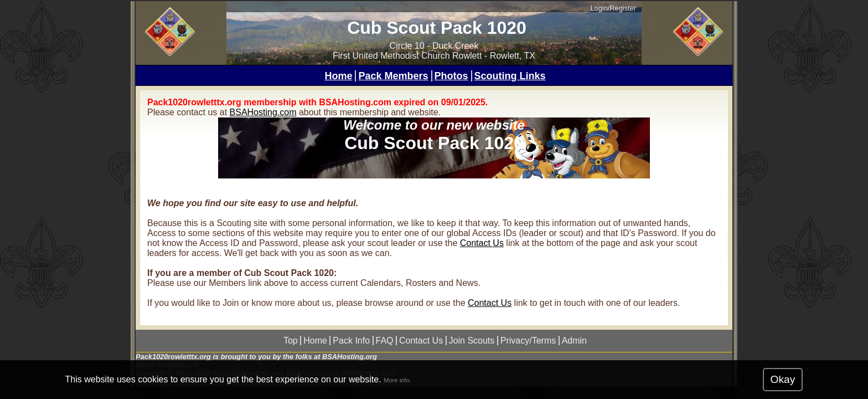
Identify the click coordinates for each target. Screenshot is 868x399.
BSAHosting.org (350, 357)
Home (338, 76)
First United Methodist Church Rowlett (407, 56)
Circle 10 (407, 46)
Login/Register (613, 8)
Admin (574, 341)
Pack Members (393, 76)
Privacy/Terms (528, 341)
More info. (397, 380)
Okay (783, 379)
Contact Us (482, 243)
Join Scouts (472, 341)
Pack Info (351, 341)
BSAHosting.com (263, 112)
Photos (451, 76)
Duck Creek (456, 46)
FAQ (385, 341)
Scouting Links (510, 76)
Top (291, 341)
